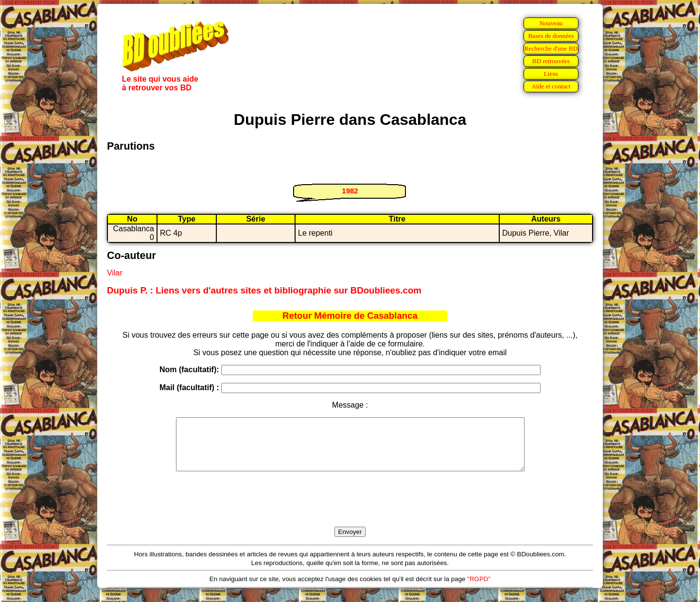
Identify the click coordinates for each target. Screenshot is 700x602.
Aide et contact (551, 86)
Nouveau (551, 23)
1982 (350, 191)
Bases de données (551, 36)
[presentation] (350, 510)
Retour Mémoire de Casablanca (350, 316)
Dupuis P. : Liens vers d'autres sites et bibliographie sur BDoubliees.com (264, 290)
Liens (551, 74)
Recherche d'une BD (551, 48)
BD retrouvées (551, 61)
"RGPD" (479, 589)
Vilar (115, 273)
